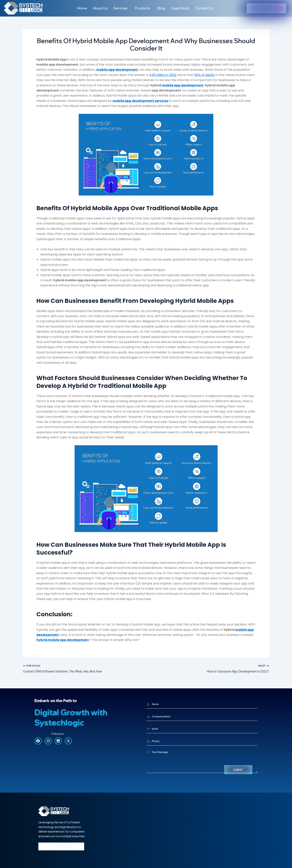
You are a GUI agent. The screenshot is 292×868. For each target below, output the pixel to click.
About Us (98, 8)
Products (142, 8)
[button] (120, 8)
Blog (162, 8)
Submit (238, 770)
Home (79, 8)
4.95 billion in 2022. (163, 75)
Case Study (181, 8)
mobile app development (183, 85)
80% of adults (205, 75)
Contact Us (206, 8)
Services (119, 8)
